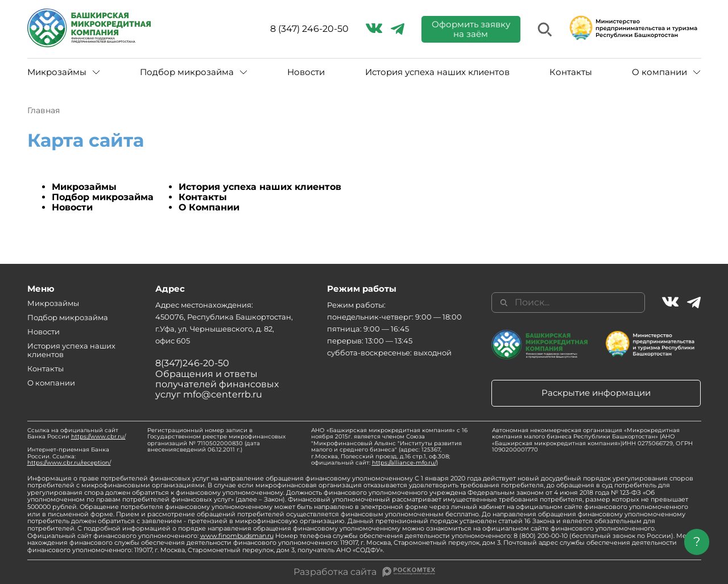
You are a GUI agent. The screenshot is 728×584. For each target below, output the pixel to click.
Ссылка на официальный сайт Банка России (76, 434)
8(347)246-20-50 (192, 363)
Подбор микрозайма (187, 72)
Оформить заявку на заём (471, 29)
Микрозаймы (57, 72)
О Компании (209, 207)
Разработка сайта (335, 572)
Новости (306, 72)
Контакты (571, 72)
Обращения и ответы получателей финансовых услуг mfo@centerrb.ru (217, 384)
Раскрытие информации (596, 393)
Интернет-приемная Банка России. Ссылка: (69, 456)
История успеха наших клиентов (437, 72)
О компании (659, 72)
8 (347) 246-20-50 (309, 29)
